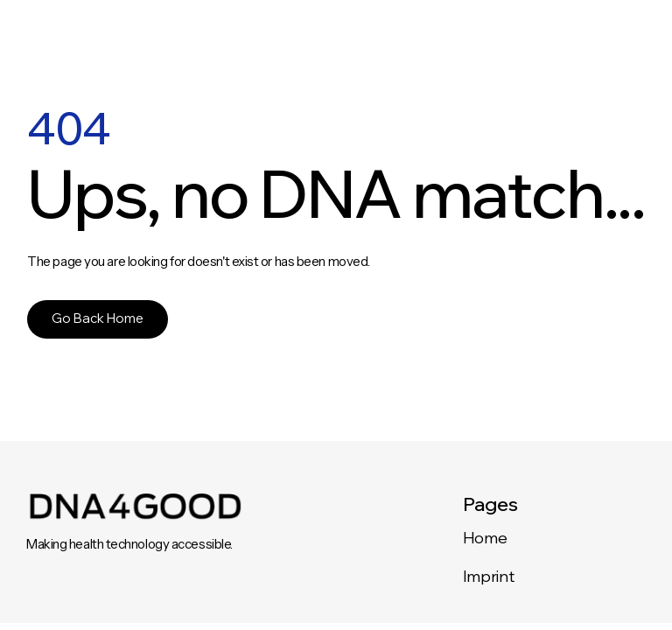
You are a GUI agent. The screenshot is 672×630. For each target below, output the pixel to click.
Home (485, 538)
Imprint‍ (488, 576)
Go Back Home (98, 318)
